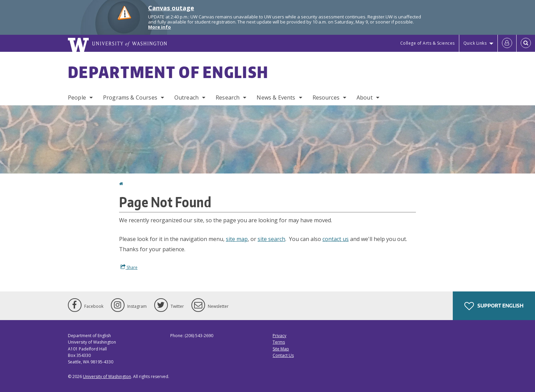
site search (271, 239)
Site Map (281, 349)
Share (129, 267)
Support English (494, 306)
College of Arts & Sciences (428, 43)
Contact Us (283, 355)
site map (237, 239)
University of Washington (107, 376)
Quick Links (475, 43)
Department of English (168, 72)
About (365, 97)
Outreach (186, 97)
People (77, 97)
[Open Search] (526, 43)
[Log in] (507, 43)
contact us (336, 239)
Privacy (279, 336)
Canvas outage (171, 8)
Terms (279, 342)
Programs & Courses (130, 97)
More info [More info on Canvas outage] (160, 27)
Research (228, 97)
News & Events (276, 97)
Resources (326, 97)
